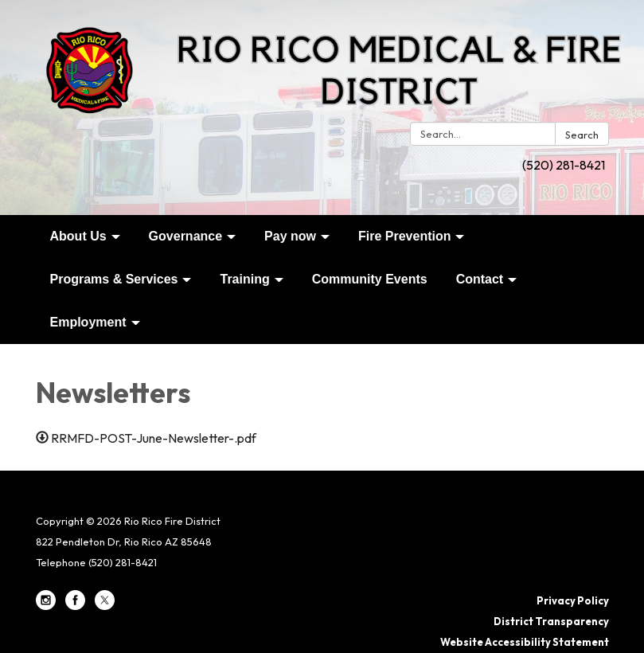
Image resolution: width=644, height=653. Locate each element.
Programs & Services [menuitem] (114, 279)
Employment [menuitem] (88, 322)
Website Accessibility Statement (525, 642)
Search (582, 135)
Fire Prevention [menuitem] (404, 236)
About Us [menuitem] (78, 236)
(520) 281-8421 (564, 165)
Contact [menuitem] (480, 279)
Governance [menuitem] (185, 236)
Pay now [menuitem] (290, 236)
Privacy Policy (573, 600)
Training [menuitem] (244, 279)
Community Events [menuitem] (370, 279)
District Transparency (551, 621)
